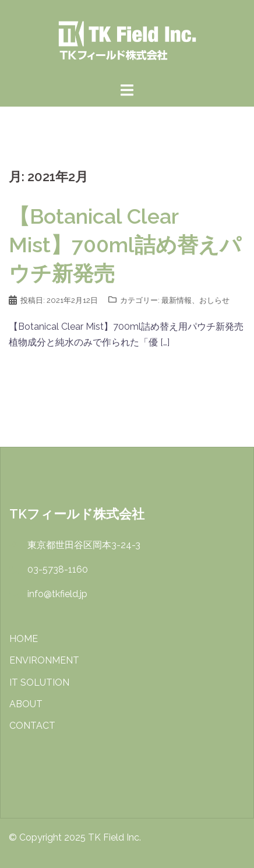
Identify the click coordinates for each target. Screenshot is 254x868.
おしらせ (214, 300)
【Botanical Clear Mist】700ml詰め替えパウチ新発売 (125, 245)
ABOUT (26, 704)
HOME (24, 639)
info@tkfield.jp (57, 594)
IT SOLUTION (39, 682)
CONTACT (32, 726)
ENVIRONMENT (44, 660)
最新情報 (177, 300)
